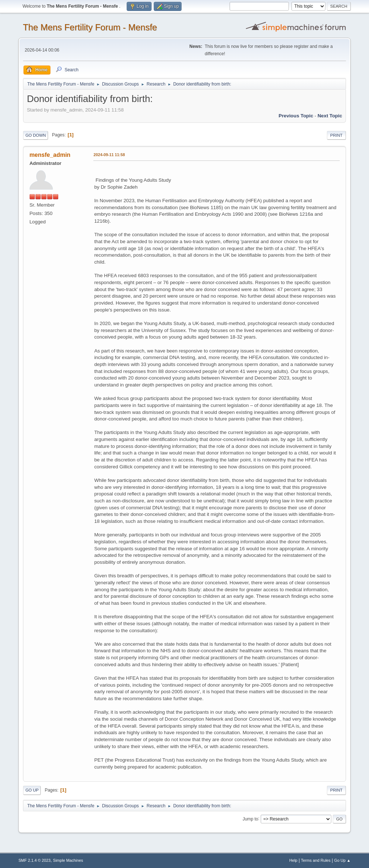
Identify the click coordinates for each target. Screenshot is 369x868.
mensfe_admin (50, 155)
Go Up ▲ (342, 860)
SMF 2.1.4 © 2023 (34, 860)
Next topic (330, 116)
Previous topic (296, 116)
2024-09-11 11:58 (109, 155)
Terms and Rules (316, 860)
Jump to (251, 819)
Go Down (36, 135)
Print (336, 135)
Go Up (32, 790)
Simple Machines (68, 860)
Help (293, 860)
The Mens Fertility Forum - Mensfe (90, 27)
